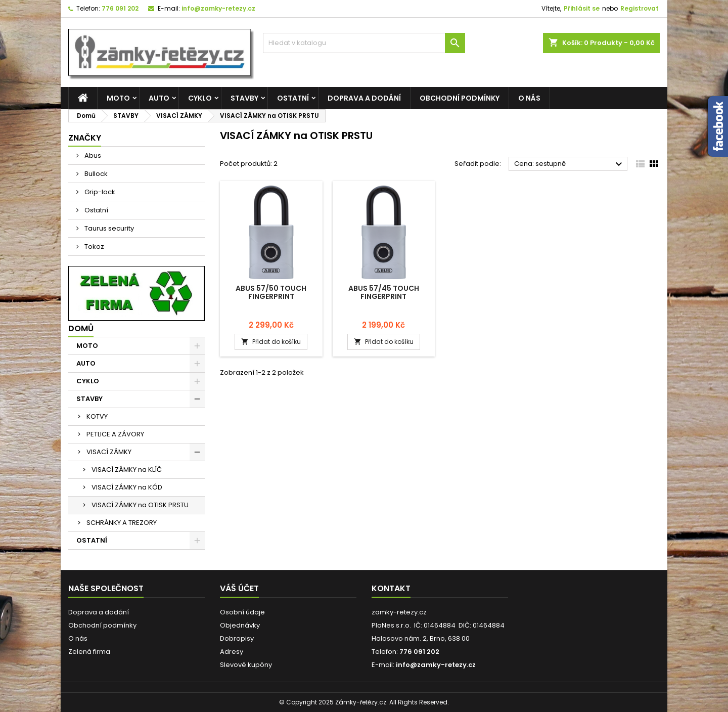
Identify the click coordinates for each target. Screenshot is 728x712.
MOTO (118, 98)
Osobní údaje (242, 612)
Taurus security (108, 228)
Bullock (95, 174)
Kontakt (391, 588)
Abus (92, 155)
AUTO (159, 98)
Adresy (232, 652)
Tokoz (94, 247)
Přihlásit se (582, 8)
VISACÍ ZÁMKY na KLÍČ (127, 470)
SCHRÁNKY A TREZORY (122, 523)
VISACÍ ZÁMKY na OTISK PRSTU (140, 505)
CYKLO (200, 98)
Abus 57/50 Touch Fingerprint (271, 292)
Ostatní (96, 210)
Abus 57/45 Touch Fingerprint (384, 292)
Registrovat (640, 8)
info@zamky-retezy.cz (218, 8)
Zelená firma (89, 652)
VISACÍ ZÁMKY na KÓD (127, 487)
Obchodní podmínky (460, 98)
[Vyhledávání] (364, 43)
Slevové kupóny (246, 665)
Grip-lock (99, 192)
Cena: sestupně (570, 164)
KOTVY (97, 416)
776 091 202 (120, 8)
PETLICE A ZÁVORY (115, 434)
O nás (529, 98)
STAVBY (244, 98)
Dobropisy (237, 638)
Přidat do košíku (271, 342)
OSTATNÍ (293, 98)
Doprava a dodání (364, 98)
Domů (81, 328)
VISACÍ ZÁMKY (109, 452)
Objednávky (240, 625)
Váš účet (239, 588)
